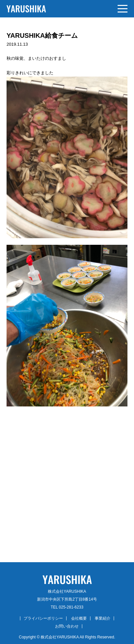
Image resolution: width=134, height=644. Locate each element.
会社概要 (79, 618)
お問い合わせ (67, 626)
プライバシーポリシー (43, 618)
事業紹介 (103, 618)
